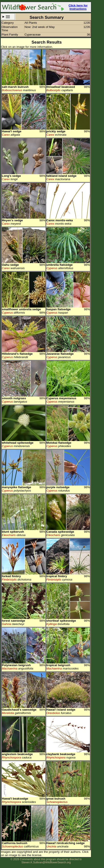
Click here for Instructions (78, 7)
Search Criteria (8, 17)
